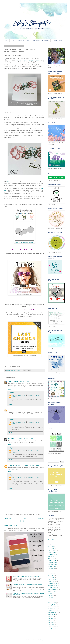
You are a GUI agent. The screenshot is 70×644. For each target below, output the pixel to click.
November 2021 (52, 609)
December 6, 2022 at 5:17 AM (25, 438)
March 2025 (51, 549)
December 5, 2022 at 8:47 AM (21, 410)
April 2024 (51, 557)
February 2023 (52, 580)
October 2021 (52, 611)
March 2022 (51, 601)
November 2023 (52, 564)
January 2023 (52, 582)
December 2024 (52, 555)
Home (6, 41)
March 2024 (51, 558)
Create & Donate (57, 41)
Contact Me (20, 41)
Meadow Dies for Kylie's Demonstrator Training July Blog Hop (27, 585)
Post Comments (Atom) (18, 521)
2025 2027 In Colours (12, 526)
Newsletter (46, 41)
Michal (10, 410)
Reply (10, 389)
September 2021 (53, 613)
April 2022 (51, 599)
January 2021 (52, 628)
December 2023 (52, 562)
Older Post (41, 518)
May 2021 (51, 620)
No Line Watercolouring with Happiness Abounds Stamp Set (28, 576)
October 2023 (52, 566)
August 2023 (51, 568)
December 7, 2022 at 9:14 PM (31, 465)
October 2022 (52, 587)
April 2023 (51, 576)
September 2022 (53, 589)
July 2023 (51, 570)
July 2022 (51, 593)
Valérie (10, 381)
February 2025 (52, 551)
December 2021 (52, 607)
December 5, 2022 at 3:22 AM (21, 381)
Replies (12, 392)
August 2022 (51, 591)
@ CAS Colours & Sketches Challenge (28, 60)
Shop (12, 41)
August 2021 (51, 615)
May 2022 (51, 597)
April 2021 (51, 622)
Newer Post (8, 518)
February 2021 (52, 626)
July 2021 (51, 616)
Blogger (42, 640)
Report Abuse (53, 540)
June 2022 (51, 595)
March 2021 (51, 624)
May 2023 (51, 574)
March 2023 (51, 578)
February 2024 (52, 560)
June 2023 (51, 572)
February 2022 (52, 603)
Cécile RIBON (12, 438)
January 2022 (52, 605)
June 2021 (51, 618)
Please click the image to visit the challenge (24, 242)
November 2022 (52, 586)
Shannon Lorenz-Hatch (15, 465)
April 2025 (51, 547)
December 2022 (52, 584)
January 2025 (52, 553)
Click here (10, 182)
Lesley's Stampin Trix (19, 395)
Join (28, 41)
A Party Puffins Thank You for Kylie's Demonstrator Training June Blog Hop (28, 594)
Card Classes (36, 41)
